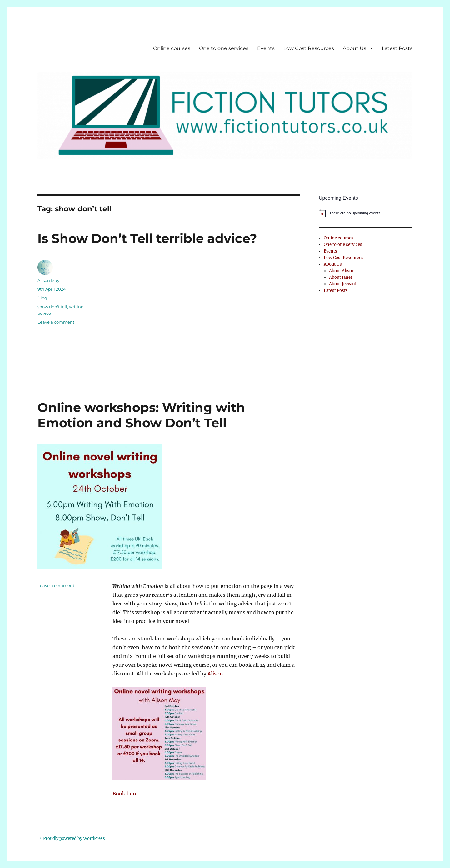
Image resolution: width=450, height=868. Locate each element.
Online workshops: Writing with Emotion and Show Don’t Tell (141, 415)
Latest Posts (397, 48)
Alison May (48, 280)
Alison (215, 674)
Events (266, 48)
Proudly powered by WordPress (74, 838)
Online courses (172, 48)
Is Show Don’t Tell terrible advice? (147, 238)
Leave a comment (56, 322)
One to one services (224, 48)
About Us (355, 48)
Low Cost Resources (309, 48)
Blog (42, 298)
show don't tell (52, 307)
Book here (125, 794)
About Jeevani (343, 284)
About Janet (341, 277)
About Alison (342, 271)
